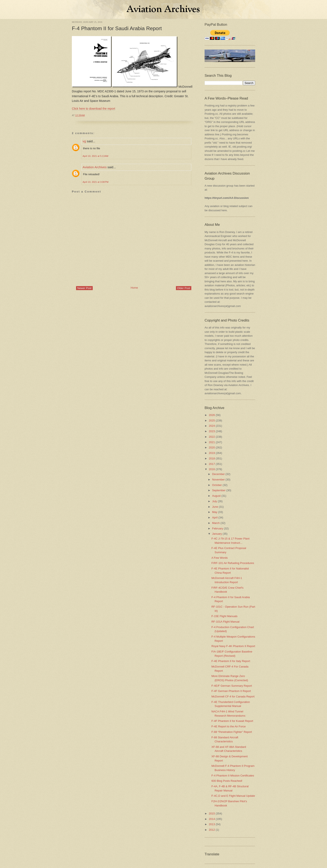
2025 (212, 421)
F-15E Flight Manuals (224, 616)
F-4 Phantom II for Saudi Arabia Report (117, 28)
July (215, 501)
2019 (212, 453)
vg (84, 141)
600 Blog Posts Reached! (227, 781)
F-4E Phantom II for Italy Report (231, 661)
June (215, 507)
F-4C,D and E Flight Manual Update (233, 796)
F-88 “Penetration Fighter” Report (232, 732)
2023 (212, 431)
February (218, 528)
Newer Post (84, 288)
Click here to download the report (93, 109)
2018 (212, 458)
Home (134, 288)
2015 (212, 813)
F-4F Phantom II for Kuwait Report (232, 721)
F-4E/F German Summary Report (232, 686)
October (217, 485)
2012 (212, 830)
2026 (212, 415)
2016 (212, 469)
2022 (212, 437)
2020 (212, 447)
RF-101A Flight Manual (225, 622)
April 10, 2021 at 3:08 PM (96, 182)
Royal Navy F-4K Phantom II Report (233, 646)
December (218, 474)
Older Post (184, 288)
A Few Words (219, 558)
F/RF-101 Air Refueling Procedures (233, 563)
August (216, 496)
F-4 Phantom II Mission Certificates (233, 776)
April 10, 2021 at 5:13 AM (95, 156)
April (215, 517)
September (219, 490)
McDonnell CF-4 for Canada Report (233, 696)
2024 (212, 426)
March (216, 523)
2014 (212, 819)
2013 (212, 824)
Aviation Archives (95, 167)
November (218, 480)
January (217, 534)
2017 (212, 464)
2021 (212, 442)
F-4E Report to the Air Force (228, 726)
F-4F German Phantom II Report (231, 691)
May (215, 512)
